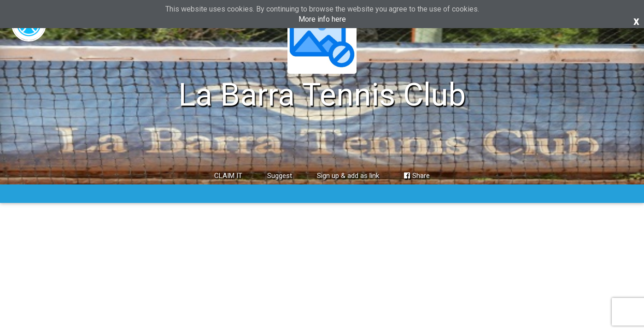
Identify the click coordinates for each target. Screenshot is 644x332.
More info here (322, 19)
